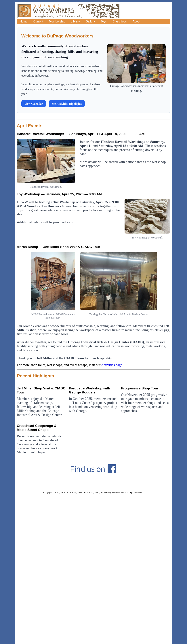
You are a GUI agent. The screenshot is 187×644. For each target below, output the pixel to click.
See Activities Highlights (67, 104)
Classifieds (120, 21)
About (136, 21)
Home (24, 21)
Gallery (90, 21)
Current (38, 21)
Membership (57, 21)
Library (75, 21)
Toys (104, 21)
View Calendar (34, 104)
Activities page (112, 365)
